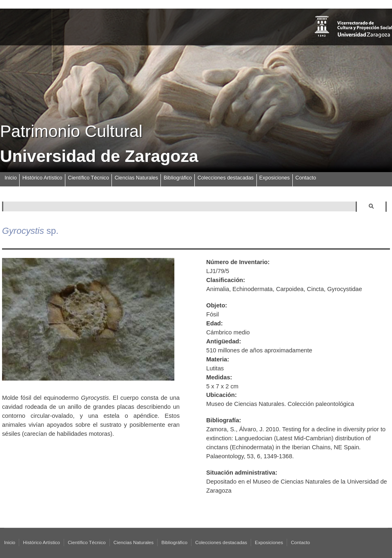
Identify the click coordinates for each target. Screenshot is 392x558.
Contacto (306, 178)
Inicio (11, 178)
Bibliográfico (178, 178)
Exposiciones (275, 178)
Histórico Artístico (42, 178)
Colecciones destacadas (226, 178)
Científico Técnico (88, 178)
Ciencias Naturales (136, 178)
